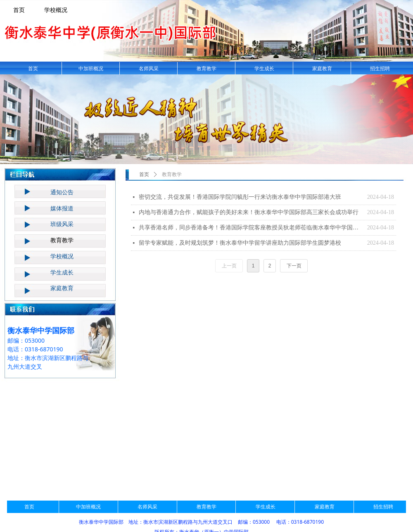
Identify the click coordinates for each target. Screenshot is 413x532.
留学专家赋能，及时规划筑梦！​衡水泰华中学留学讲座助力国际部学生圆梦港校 (240, 243)
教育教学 (172, 174)
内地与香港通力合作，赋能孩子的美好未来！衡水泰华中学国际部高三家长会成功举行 (249, 212)
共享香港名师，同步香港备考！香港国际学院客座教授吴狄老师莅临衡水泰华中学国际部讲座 (251, 228)
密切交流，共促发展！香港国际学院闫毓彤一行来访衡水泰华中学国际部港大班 (240, 197)
